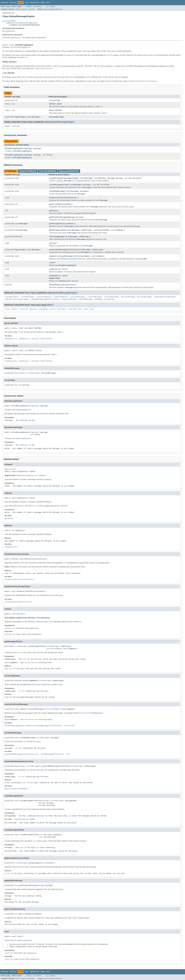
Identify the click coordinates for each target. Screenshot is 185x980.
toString (72, 309)
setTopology (110, 299)
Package (13, 3)
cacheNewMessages (57, 191)
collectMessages (78, 297)
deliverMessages (144, 297)
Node (107, 230)
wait (80, 309)
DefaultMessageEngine (20, 47)
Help (48, 3)
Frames (29, 7)
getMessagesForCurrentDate (62, 224)
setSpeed (53, 276)
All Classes (50, 7)
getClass (33, 309)
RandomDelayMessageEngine (34, 38)
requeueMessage (85, 299)
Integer (22, 117)
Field (18, 9)
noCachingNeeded (57, 237)
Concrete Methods (48, 171)
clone (7, 309)
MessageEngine (9, 31)
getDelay (53, 211)
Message (35, 117)
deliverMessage (128, 297)
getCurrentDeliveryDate (60, 204)
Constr (24, 9)
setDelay (53, 269)
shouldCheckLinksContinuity (62, 285)
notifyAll (62, 309)
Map (16, 117)
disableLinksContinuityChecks (63, 198)
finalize (23, 309)
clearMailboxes (12, 297)
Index (43, 3)
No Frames (37, 7)
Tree (27, 3)
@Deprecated (10, 469)
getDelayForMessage (58, 217)
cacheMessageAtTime (58, 178)
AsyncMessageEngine (11, 38)
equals (15, 309)
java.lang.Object (9, 21)
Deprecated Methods (69, 171)
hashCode (43, 309)
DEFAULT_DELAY (56, 104)
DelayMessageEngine (14, 148)
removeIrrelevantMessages (61, 256)
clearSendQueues (44, 297)
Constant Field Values (42, 339)
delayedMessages (57, 117)
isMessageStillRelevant (165, 297)
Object (50, 305)
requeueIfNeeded (69, 299)
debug (7, 126)
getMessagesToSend (58, 230)
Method (31, 9)
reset (52, 263)
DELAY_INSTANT (56, 110)
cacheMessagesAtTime (59, 185)
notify (52, 309)
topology (16, 126)
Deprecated (35, 3)
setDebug (98, 299)
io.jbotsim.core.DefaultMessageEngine (22, 23)
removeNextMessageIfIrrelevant (45, 299)
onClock (53, 243)
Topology (28, 148)
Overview (4, 3)
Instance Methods (28, 171)
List (29, 117)
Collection (99, 230)
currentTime (55, 100)
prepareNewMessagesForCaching (63, 250)
